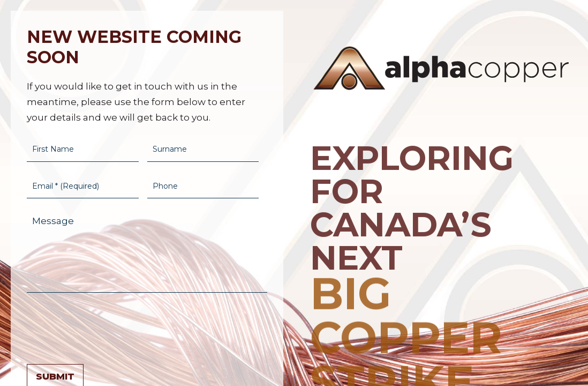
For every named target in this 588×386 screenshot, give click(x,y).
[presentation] (108, 326)
